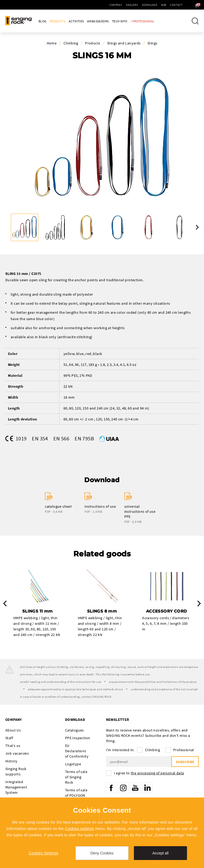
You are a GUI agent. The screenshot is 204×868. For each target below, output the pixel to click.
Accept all (161, 853)
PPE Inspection (78, 738)
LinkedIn (147, 788)
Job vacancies (17, 753)
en (191, 5)
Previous (5, 604)
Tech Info (120, 21)
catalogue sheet (58, 506)
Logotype (73, 764)
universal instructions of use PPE (140, 511)
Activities (76, 21)
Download (136, 5)
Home (52, 43)
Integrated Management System (16, 787)
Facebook (111, 788)
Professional (184, 750)
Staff (9, 738)
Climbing (71, 43)
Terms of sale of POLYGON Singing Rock (76, 795)
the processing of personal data (157, 773)
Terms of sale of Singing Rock (76, 777)
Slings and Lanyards (124, 43)
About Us (13, 730)
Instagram (123, 788)
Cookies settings (79, 829)
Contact (163, 5)
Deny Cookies (102, 853)
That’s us (13, 746)
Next (197, 227)
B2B (150, 5)
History (11, 761)
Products (58, 21)
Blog (42, 21)
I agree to (149, 773)
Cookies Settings (43, 853)
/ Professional (143, 21)
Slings (152, 43)
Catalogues (75, 730)
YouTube (135, 788)
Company (102, 5)
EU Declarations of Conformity (77, 751)
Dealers (119, 5)
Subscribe (185, 762)
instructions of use (100, 506)
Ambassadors (98, 21)
